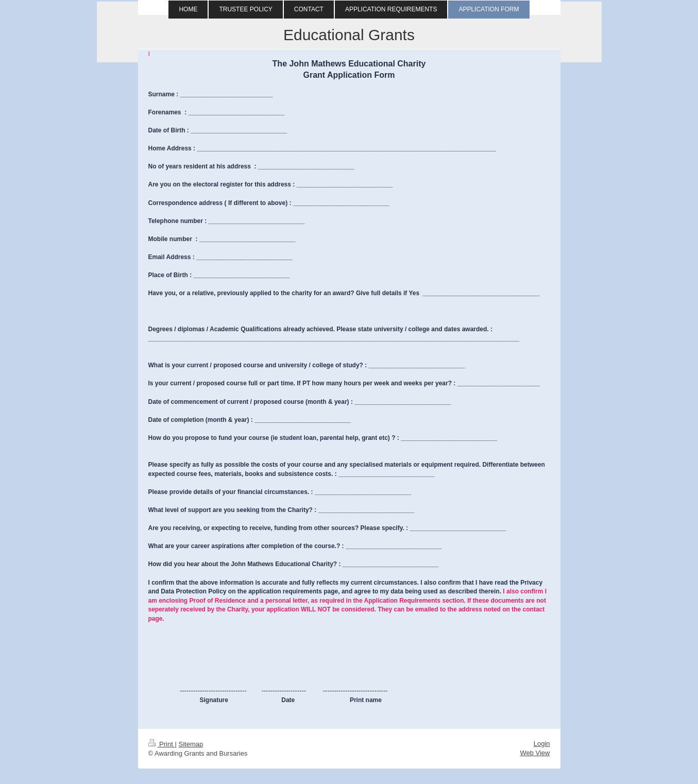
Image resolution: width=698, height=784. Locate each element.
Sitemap (191, 744)
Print (162, 744)
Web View (535, 753)
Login (542, 744)
